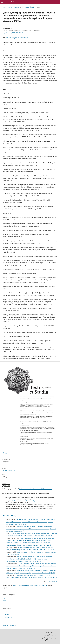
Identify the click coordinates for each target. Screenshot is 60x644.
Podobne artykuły (9, 516)
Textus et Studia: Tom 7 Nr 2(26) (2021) (45, 578)
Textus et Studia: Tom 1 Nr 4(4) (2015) (24, 568)
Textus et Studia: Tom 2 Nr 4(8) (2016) (43, 573)
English (5, 598)
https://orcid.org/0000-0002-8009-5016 (13, 33)
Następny (52, 582)
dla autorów (6, 615)
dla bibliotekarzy (7, 617)
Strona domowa (7, 7)
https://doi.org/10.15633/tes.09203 (17, 38)
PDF (6, 453)
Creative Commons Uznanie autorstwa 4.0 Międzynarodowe (35, 489)
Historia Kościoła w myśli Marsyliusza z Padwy (31, 552)
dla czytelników (7, 612)
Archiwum (17, 7)
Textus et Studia (10, 2)
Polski (5, 601)
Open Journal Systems (10, 625)
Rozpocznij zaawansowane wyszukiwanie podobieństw (30, 585)
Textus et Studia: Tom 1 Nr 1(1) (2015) (29, 561)
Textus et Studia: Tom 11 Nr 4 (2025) (43, 550)
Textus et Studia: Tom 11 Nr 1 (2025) (39, 545)
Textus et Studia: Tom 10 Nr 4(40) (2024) (39, 536)
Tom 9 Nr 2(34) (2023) (28, 7)
